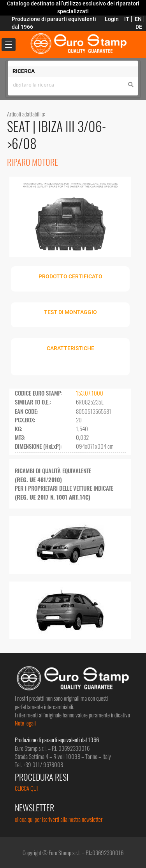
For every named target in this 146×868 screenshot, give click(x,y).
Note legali (25, 723)
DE (139, 27)
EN (138, 19)
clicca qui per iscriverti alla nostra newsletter (59, 819)
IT (127, 19)
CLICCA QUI (26, 788)
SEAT (20, 126)
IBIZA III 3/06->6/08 (56, 135)
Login (112, 19)
